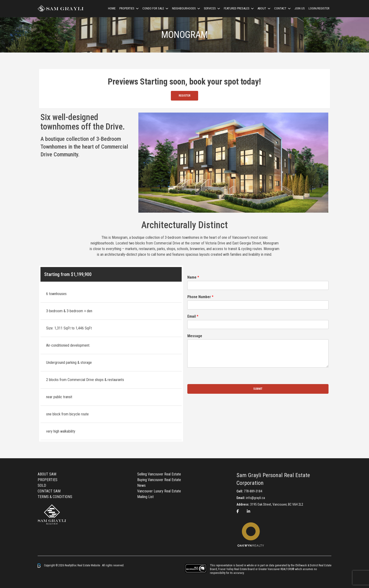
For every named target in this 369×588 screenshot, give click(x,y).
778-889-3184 (253, 491)
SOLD (42, 485)
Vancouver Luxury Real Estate (159, 491)
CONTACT (280, 8)
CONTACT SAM (49, 491)
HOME (112, 8)
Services (210, 8)
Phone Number (200, 297)
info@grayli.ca (255, 498)
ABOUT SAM (47, 474)
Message (195, 336)
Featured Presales (237, 8)
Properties (127, 8)
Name (193, 277)
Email (193, 316)
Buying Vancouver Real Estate (159, 480)
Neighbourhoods (184, 8)
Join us (300, 8)
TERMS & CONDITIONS (55, 497)
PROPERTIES (48, 480)
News (141, 485)
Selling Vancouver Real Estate (159, 474)
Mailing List (145, 497)
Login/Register (319, 8)
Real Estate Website (89, 565)
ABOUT (262, 8)
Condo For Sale (153, 8)
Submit (258, 389)
